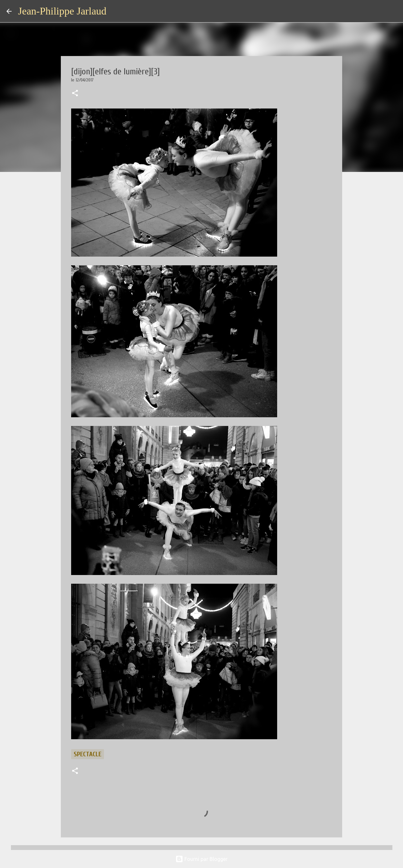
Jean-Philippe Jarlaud (62, 11)
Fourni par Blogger (201, 859)
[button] (75, 94)
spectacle (88, 754)
